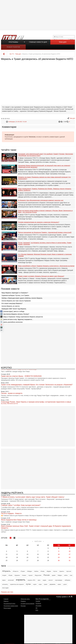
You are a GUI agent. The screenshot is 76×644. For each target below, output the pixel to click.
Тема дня (63, 42)
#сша (10, 575)
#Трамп (23, 571)
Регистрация (7, 608)
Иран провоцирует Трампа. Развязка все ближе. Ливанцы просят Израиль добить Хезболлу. (45, 190)
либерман (67, 580)
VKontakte (38, 606)
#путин (55, 571)
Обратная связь (25, 599)
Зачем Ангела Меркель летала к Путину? (15, 314)
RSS (37, 610)
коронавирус (59, 580)
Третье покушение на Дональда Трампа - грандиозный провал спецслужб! (45, 232)
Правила (23, 601)
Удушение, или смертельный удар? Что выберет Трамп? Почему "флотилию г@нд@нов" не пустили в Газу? (46, 155)
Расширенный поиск (9, 604)
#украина (17, 575)
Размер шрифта (62, 597)
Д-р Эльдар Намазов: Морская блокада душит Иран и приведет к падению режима (45, 255)
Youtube (38, 601)
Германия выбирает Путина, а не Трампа (15, 295)
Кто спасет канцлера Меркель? (12, 303)
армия (54, 575)
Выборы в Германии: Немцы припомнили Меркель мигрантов (22, 317)
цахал (65, 584)
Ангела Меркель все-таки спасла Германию (16, 301)
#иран (49, 571)
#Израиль (6, 571)
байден (60, 575)
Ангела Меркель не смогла (11, 306)
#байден (30, 571)
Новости (6, 601)
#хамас (24, 575)
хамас (59, 584)
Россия (47, 575)
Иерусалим (38, 575)
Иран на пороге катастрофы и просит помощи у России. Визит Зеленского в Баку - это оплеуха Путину (45, 211)
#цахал (31, 575)
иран (39, 580)
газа (71, 575)
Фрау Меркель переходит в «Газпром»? (15, 293)
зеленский (11, 580)
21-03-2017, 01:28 (21, 122)
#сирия (4, 575)
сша (40, 584)
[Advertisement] (38, 15)
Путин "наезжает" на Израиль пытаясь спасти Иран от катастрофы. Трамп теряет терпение (45, 244)
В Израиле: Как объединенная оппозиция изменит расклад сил (41, 200)
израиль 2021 (32, 580)
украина (52, 584)
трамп (46, 584)
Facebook (38, 603)
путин (28, 584)
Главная (6, 599)
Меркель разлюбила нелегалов (12, 322)
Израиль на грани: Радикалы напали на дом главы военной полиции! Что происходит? (44, 178)
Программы (13, 42)
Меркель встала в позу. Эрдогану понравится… (17, 319)
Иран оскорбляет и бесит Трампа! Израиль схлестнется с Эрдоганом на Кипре (46, 266)
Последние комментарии (11, 606)
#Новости (16, 571)
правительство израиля (17, 584)
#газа (42, 571)
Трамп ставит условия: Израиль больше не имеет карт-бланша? (41, 276)
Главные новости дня (38, 42)
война (66, 575)
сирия (35, 584)
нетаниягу (5, 584)
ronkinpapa (12, 122)
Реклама (23, 606)
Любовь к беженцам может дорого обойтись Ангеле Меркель (22, 298)
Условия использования (27, 604)
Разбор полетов (13, 47)
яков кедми (5, 588)
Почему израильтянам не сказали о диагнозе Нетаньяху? (39, 222)
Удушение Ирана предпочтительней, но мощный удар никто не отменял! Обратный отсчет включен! (44, 166)
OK (36, 608)
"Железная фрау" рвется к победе (13, 311)
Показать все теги (7, 592)
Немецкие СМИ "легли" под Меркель (14, 309)
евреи (4, 580)
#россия (69, 571)
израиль (21, 580)
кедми (44, 580)
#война (36, 571)
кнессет (51, 580)
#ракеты (62, 571)
